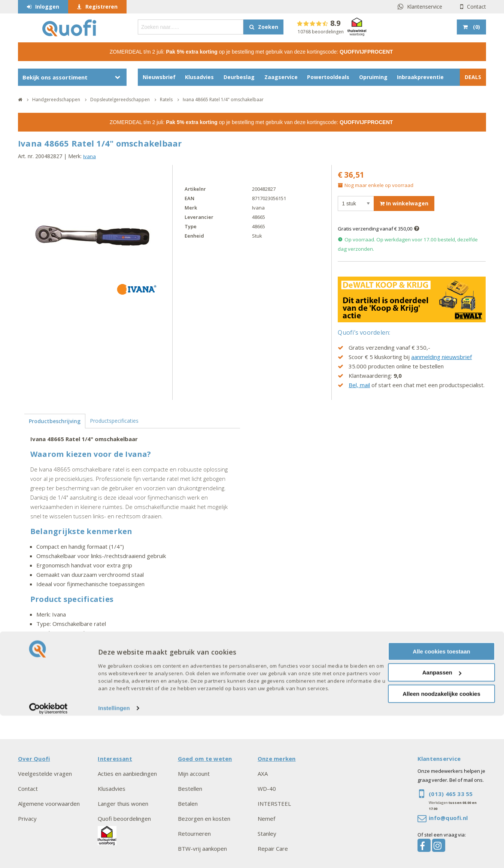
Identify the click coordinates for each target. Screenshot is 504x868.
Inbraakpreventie (420, 77)
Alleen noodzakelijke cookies (441, 846)
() (476, 27)
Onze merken (277, 759)
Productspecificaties (114, 421)
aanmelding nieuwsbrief (441, 357)
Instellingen (114, 860)
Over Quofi (34, 759)
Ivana (89, 156)
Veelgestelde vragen (45, 774)
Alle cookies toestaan (441, 803)
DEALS (473, 77)
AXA (263, 774)
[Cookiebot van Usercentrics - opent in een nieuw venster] (48, 861)
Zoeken (268, 27)
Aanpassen (442, 825)
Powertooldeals (328, 77)
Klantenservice (425, 7)
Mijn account (194, 774)
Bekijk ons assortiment (55, 77)
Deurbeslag (239, 77)
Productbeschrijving (55, 421)
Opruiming (373, 77)
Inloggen (47, 7)
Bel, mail (359, 385)
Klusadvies (199, 77)
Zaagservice (281, 77)
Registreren (101, 7)
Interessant (115, 759)
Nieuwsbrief (159, 77)
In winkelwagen (404, 203)
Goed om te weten (205, 759)
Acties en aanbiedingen (127, 774)
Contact (476, 7)
